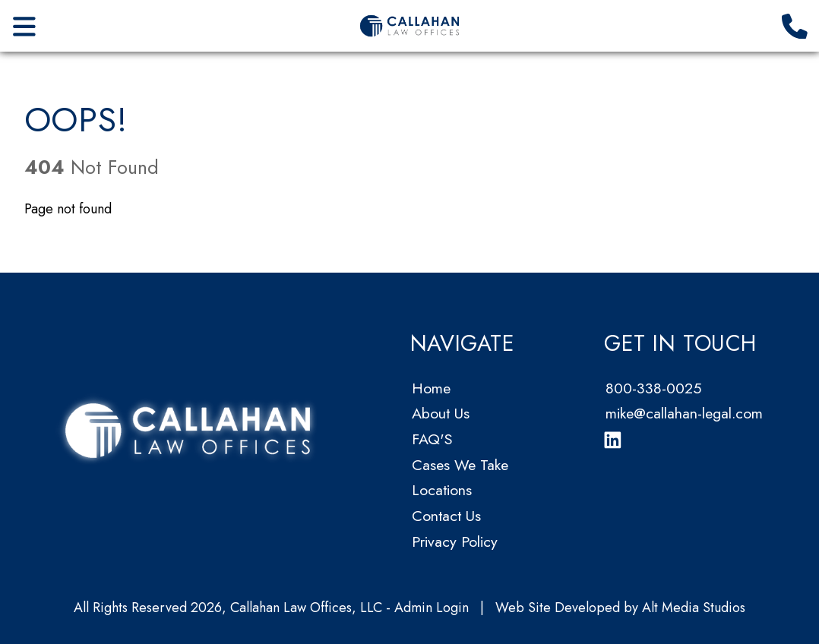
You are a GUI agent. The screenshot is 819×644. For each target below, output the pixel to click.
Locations (442, 490)
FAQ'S (432, 439)
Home (431, 388)
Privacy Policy (455, 541)
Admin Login (432, 608)
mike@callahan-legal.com (684, 413)
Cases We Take (460, 465)
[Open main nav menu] (25, 25)
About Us (441, 413)
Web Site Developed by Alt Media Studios (620, 608)
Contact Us (446, 516)
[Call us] (795, 25)
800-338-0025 (653, 388)
